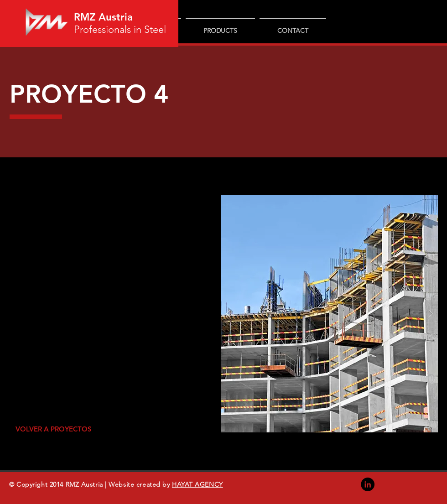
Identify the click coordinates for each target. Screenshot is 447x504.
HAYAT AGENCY (198, 484)
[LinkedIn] (368, 484)
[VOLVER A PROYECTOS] (53, 429)
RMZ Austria (103, 17)
